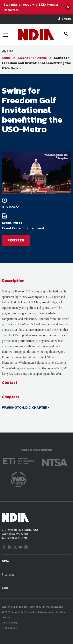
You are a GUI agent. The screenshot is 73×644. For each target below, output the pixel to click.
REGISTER (16, 240)
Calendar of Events (32, 58)
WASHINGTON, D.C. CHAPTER (25, 407)
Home (6, 58)
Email (9, 51)
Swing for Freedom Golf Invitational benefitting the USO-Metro (36, 63)
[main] (36, 253)
